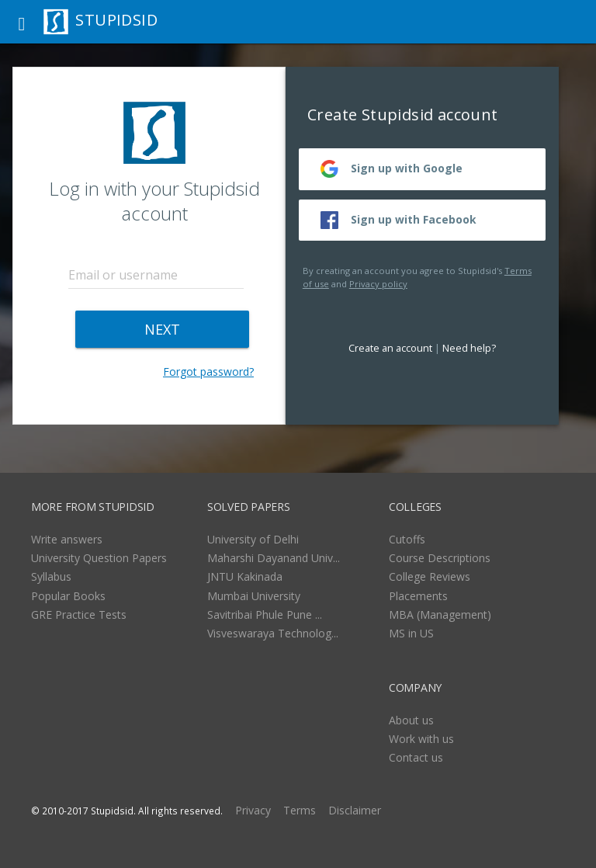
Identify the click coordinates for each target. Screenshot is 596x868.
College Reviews (430, 576)
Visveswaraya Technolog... (273, 633)
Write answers (67, 539)
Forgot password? (208, 372)
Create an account (390, 348)
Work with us (421, 739)
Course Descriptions (440, 558)
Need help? (469, 348)
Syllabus (51, 576)
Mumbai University (254, 596)
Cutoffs (407, 539)
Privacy (253, 810)
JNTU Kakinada (245, 576)
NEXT (162, 329)
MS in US (411, 633)
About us (411, 720)
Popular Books (68, 596)
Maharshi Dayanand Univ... (274, 558)
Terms (300, 810)
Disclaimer (355, 810)
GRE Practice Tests (79, 615)
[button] (22, 22)
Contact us (416, 757)
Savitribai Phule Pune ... (265, 615)
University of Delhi (253, 539)
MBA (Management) (440, 615)
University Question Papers (99, 558)
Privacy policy (378, 284)
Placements (418, 596)
